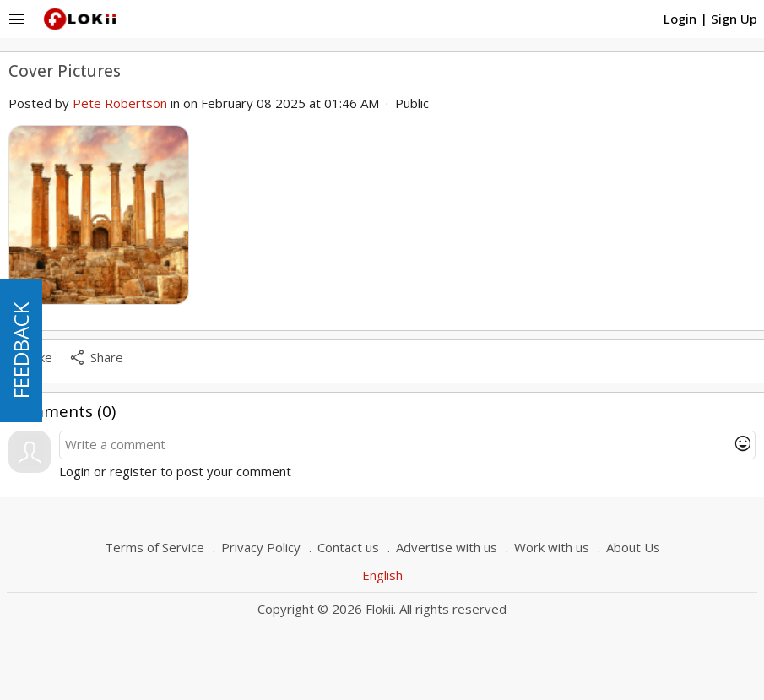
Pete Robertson (120, 103)
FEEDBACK (21, 350)
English (382, 575)
